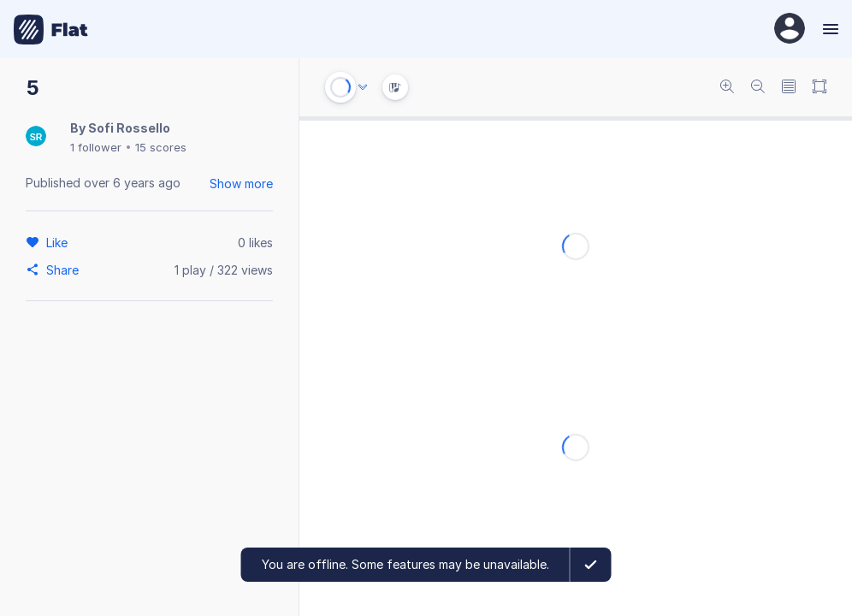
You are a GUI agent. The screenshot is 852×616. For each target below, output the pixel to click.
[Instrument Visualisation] (395, 87)
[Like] (59, 242)
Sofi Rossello (129, 128)
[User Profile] (790, 30)
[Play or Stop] (340, 87)
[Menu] (828, 29)
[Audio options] (363, 87)
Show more (241, 184)
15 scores (161, 147)
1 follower (96, 147)
